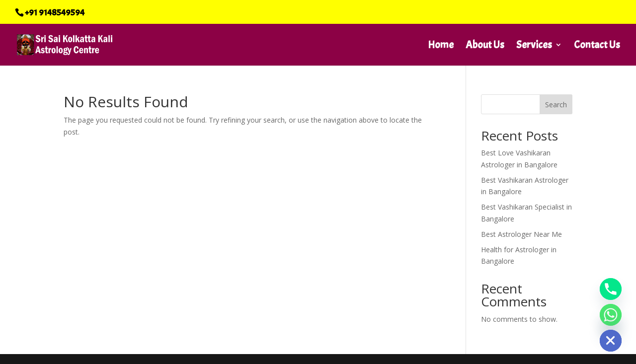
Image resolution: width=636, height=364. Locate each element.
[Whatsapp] (611, 315)
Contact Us (597, 46)
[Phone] (611, 289)
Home (441, 46)
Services (534, 46)
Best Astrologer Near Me (521, 234)
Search (556, 105)
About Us (485, 46)
